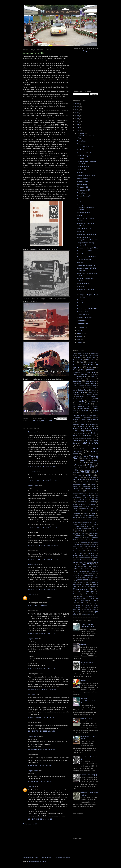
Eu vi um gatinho (81, 433)
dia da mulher (85, 413)
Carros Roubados (78, 388)
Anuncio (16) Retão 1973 (85, 147)
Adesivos (79, 358)
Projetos (76, 551)
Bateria (75, 374)
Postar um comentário (30, 824)
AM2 (88, 360)
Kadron (94, 486)
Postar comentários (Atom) (37, 862)
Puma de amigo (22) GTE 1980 (87, 309)
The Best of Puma (90, 610)
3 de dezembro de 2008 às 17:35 (43, 480)
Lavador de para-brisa (80, 493)
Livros (84, 497)
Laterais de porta (91, 491)
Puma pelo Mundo (83, 569)
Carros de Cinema (91, 386)
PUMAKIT (76, 575)
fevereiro (80, 342)
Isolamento (76, 486)
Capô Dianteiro (91, 381)
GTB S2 (79, 465)
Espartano (91, 426)
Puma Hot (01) (82, 169)
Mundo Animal (90, 515)
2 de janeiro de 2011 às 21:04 (42, 634)
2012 (77, 119)
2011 (77, 122)
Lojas (77, 500)
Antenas (75, 365)
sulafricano (83, 603)
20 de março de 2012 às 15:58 (42, 731)
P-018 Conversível (83, 529)
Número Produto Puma (89, 522)
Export (94, 438)
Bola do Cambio (85, 374)
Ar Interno (90, 368)
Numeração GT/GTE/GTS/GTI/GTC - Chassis (86, 207)
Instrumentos (77, 484)
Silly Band (85, 601)
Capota (86, 383)
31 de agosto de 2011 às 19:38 (42, 689)
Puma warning (80, 573)
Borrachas (95, 374)
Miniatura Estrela (89, 511)
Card (74, 386)
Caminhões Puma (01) (84, 318)
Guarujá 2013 (78, 477)
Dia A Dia (80, 172)
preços (93, 546)
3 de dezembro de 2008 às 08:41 (43, 467)
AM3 (93, 360)
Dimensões (92, 415)
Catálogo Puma (47, 421)
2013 (77, 116)
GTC (92, 467)
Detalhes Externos (83, 408)
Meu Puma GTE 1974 (84, 229)
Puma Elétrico (88, 562)
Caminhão (37, 421)
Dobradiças (76, 417)
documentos (86, 417)
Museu (75, 518)
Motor (93, 513)
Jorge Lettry (85, 486)
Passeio (83, 533)
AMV (81, 362)
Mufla (81, 515)
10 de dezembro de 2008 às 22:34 (43, 559)
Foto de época (81, 321)
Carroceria (81, 386)
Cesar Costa (32, 432)
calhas (92, 379)
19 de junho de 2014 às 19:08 (41, 819)
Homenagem (94, 480)
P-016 (89, 526)
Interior (85, 484)
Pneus (87, 544)
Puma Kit (95, 567)
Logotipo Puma (94, 497)
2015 (77, 110)
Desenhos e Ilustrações (84, 406)
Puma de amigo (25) (83, 190)
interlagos (94, 484)
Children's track (78, 394)
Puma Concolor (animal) (83, 560)
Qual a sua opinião (92, 578)
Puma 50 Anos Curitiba (81, 555)
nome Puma (76, 520)
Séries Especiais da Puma (80, 598)
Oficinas (75, 524)
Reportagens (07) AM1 (84, 153)
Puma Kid (87, 567)
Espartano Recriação (80, 429)
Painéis (80, 531)
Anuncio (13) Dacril (83, 315)
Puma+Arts (80, 144)
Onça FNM (83, 524)
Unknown (31, 595)
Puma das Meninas (83, 166)
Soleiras (93, 601)
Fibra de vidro (94, 446)
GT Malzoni (82, 460)
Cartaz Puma (89, 388)
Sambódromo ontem (83, 212)
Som (75, 603)
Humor (78, 482)
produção (92, 549)
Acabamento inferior (83, 353)
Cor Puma (80, 300)
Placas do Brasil (85, 542)
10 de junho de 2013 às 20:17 (41, 782)
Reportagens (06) (83, 187)
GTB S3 (75, 467)
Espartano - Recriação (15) (88, 775)
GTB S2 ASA (91, 465)
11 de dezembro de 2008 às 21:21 (43, 590)
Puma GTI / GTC (82, 312)
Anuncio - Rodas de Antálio (86, 175)
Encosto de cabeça (82, 422)
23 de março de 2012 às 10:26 (42, 749)
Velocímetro (88, 612)
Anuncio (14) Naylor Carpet (86, 265)
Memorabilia (92, 504)
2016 (77, 107)
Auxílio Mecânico (78, 372)
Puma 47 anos (78, 553)
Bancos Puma (90, 372)
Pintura (87, 538)
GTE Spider (85, 472)
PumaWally (89, 575)
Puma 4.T (93, 551)
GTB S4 (84, 467)
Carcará (94, 383)
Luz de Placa (84, 500)
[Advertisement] (40, 841)
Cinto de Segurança (92, 394)
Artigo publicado (87, 370)
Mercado (76, 509)
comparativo (80, 397)
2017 (77, 104)
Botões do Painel (81, 377)
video (83, 614)
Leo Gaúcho (32, 472)
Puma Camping (84, 558)
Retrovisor (76, 594)
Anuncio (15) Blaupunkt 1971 (86, 235)
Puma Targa (81, 571)
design (96, 406)
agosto (80, 336)
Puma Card (95, 558)
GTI (97, 472)
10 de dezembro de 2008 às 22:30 (43, 546)
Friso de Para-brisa (79, 456)
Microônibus (85, 509)
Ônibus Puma (92, 524)
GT (97, 458)
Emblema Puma (93, 420)
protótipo (84, 551)
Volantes (90, 614)
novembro (81, 327)
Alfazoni (75, 360)
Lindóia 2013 (88, 495)
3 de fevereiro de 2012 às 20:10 (43, 717)
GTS (88, 475)
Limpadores (93, 493)
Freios (94, 454)
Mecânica (83, 504)
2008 (77, 131)
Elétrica (83, 420)
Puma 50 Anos (91, 553)
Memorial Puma (78, 506)
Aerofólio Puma (91, 358)
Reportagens (80, 589)
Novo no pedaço (86, 520)
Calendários (80, 379)
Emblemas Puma (82, 324)
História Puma (79, 479)
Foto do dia (80, 199)
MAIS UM (92, 502)
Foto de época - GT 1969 (85, 251)
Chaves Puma (92, 392)
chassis (94, 390)
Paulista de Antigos (93, 533)
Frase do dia (86, 454)
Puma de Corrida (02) (84, 196)
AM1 (81, 360)
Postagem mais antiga (62, 858)
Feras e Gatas (81, 141)
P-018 (96, 526)
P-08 (93, 529)
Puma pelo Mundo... (83, 284)
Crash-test (76, 404)
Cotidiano (94, 402)
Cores (96, 399)
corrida (81, 401)
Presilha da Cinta (79, 549)
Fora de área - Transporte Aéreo (87, 248)
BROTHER (32, 695)
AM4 (75, 362)
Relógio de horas (88, 587)
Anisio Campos (91, 362)
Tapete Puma (87, 607)
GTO (79, 475)
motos (75, 515)
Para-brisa (89, 531)
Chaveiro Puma (78, 392)
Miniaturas (77, 513)
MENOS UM (90, 506)
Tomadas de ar (78, 612)
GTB (84, 463)
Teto (95, 607)
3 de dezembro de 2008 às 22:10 (43, 527)
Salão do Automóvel (82, 596)
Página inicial (47, 858)
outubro (80, 330)
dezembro (81, 133)
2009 (77, 128)
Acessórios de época (92, 355)
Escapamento (94, 424)
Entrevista (84, 424)
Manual (75, 504)
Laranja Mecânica (78, 491)
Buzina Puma (94, 377)
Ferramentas (83, 446)
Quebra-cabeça (82, 580)
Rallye (87, 584)
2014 (77, 113)
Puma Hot (77, 567)
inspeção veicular (89, 482)
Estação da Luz (85, 431)
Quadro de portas (78, 578)
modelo (86, 513)
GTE (76, 470)
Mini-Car (93, 509)
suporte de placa (94, 603)
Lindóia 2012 (77, 495)
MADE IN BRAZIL (81, 502)
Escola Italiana (80, 426)
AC (74, 353)
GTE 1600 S (89, 470)
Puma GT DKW (88, 564)
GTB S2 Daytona (82, 181)
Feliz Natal (80, 150)
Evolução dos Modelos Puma (81, 438)
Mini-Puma (80, 202)
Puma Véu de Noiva (93, 571)
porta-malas (84, 546)
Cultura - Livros (82, 184)
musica (83, 518)
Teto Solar (76, 610)
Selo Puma (93, 596)
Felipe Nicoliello (33, 485)
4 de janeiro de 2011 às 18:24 (42, 669)
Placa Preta (83, 540)
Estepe (96, 431)
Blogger (85, 51)
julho (79, 339)
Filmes (77, 449)
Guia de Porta (92, 478)
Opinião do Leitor (79, 526)
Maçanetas (95, 500)
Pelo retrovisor (81, 535)
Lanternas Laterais (90, 489)
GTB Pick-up (94, 463)
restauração (90, 592)
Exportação (77, 440)
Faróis (87, 440)
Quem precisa (84, 582)
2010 (77, 125)
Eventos (87, 435)
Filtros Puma (86, 449)
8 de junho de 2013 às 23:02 (41, 766)
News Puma (92, 518)
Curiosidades (86, 404)
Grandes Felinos (88, 458)
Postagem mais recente (31, 858)
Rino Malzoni (87, 594)
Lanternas (76, 489)
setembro (80, 333)
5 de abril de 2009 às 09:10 (40, 606)
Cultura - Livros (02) (83, 178)
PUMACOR (83, 681)
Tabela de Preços (82, 605)
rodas (96, 594)
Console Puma (86, 399)
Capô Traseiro (77, 383)
